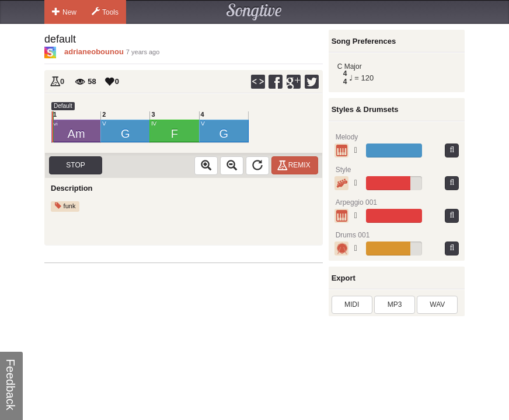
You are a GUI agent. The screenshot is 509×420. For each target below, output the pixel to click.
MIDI (352, 304)
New (64, 12)
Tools (105, 12)
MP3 (395, 304)
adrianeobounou (94, 52)
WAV (437, 304)
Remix (296, 165)
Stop (75, 165)
